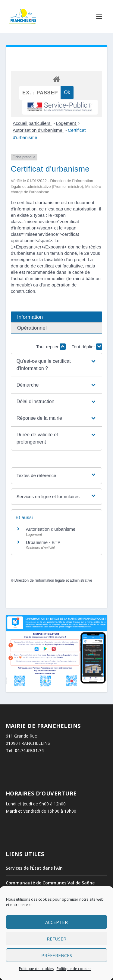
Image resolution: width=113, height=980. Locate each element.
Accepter (56, 922)
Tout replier (51, 347)
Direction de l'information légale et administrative (53, 580)
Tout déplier (87, 347)
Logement (66, 123)
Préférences (57, 955)
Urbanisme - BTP (43, 542)
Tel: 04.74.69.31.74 (25, 750)
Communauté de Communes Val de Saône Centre (50, 885)
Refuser (56, 939)
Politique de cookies (36, 969)
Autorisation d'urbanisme (38, 130)
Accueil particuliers (32, 123)
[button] (57, 365)
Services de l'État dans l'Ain (34, 868)
